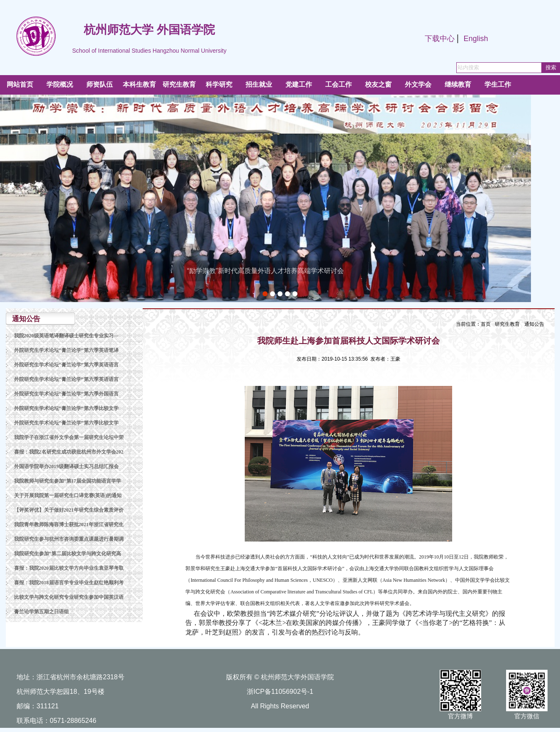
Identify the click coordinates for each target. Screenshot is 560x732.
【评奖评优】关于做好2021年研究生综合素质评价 (69, 510)
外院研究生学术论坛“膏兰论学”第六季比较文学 (66, 408)
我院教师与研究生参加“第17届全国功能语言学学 (68, 481)
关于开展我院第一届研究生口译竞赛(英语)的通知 (68, 495)
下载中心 (440, 39)
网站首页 (20, 84)
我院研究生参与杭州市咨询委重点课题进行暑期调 (69, 539)
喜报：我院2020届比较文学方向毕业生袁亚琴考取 (69, 568)
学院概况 (60, 84)
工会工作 (338, 84)
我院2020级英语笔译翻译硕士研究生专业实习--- (66, 336)
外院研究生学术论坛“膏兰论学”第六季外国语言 (66, 394)
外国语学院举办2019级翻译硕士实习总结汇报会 (66, 466)
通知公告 (534, 324)
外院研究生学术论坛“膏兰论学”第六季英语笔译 (66, 350)
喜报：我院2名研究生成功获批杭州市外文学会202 (69, 452)
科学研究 (219, 84)
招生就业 (259, 84)
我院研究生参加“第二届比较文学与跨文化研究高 (68, 554)
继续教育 (458, 84)
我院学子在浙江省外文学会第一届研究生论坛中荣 (69, 437)
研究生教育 (179, 84)
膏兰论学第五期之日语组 (41, 612)
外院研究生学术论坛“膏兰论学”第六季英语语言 (66, 365)
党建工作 (299, 84)
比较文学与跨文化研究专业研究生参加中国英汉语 (69, 597)
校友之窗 (378, 84)
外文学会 (418, 84)
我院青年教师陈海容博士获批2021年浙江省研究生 (69, 525)
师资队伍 (100, 84)
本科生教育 (139, 84)
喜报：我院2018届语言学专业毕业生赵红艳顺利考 (69, 583)
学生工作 (498, 84)
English (476, 39)
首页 (486, 324)
